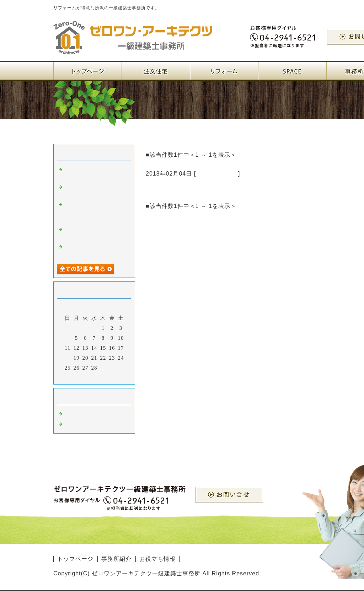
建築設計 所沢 (84, 414)
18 (68, 358)
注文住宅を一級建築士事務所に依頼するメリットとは (95, 211)
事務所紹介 (116, 559)
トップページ (75, 559)
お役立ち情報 (157, 559)
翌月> (109, 377)
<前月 (79, 377)
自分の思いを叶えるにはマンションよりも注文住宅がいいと (237, 186)
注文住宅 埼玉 (217, 174)
